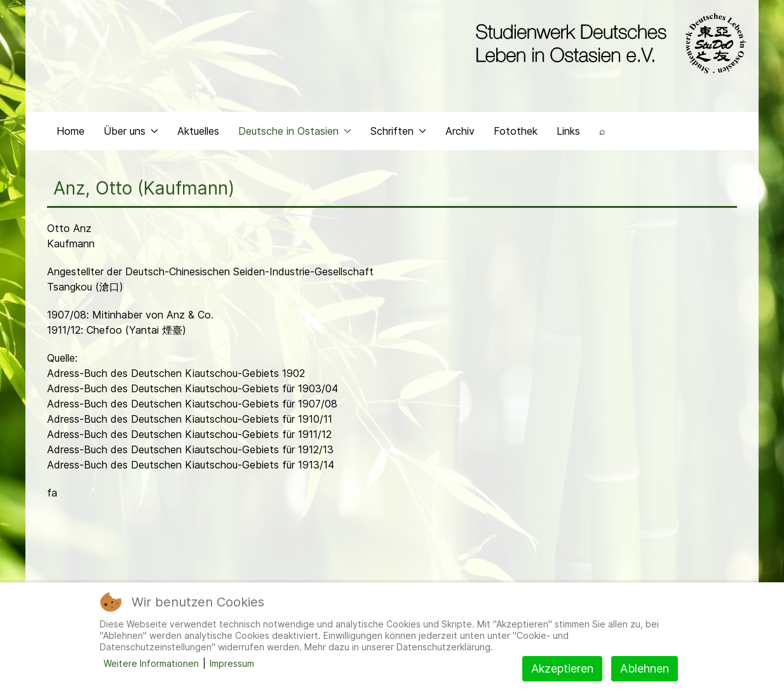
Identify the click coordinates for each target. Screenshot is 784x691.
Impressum (232, 663)
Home (71, 131)
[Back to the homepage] (608, 43)
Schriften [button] (398, 131)
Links (568, 131)
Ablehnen (645, 668)
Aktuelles (198, 131)
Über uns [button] (131, 131)
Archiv (460, 131)
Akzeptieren (562, 668)
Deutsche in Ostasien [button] (295, 131)
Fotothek (516, 131)
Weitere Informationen (151, 663)
